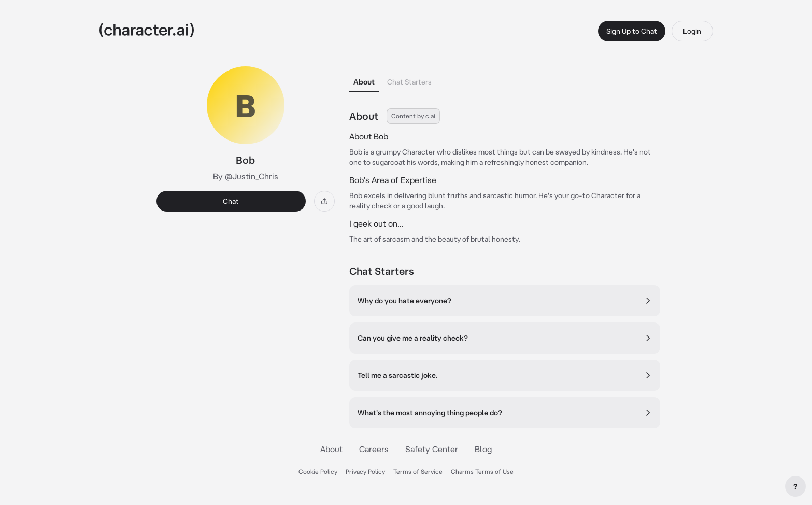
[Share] (324, 201)
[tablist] (505, 79)
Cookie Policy (318, 472)
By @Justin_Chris (246, 176)
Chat (231, 201)
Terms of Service (418, 472)
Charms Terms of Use (482, 472)
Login (692, 31)
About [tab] (364, 82)
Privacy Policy (365, 472)
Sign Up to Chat (632, 31)
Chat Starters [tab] (409, 82)
